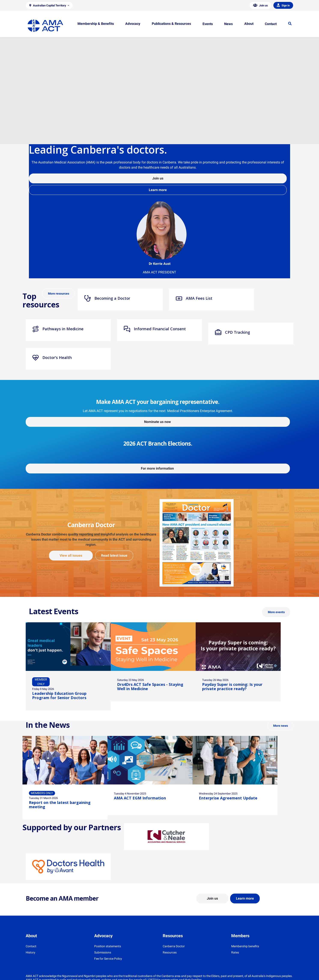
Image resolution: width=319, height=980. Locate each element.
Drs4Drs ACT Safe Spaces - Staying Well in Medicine (150, 686)
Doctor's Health (52, 358)
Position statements (108, 946)
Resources (170, 952)
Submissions (103, 952)
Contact (31, 946)
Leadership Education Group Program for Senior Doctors (59, 695)
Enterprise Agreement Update (228, 798)
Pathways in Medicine (58, 329)
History (31, 952)
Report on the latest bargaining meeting (60, 805)
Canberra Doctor (174, 946)
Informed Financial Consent (155, 329)
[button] (49, 5)
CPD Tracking (232, 332)
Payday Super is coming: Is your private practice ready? (232, 686)
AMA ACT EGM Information (140, 798)
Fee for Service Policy (108, 959)
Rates (235, 952)
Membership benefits (245, 946)
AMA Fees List (194, 298)
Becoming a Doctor (107, 298)
